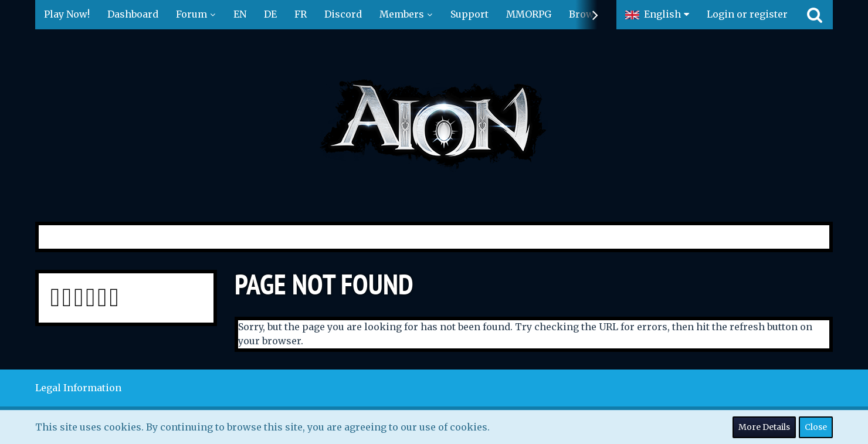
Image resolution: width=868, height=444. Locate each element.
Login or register (747, 14)
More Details (764, 427)
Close (816, 427)
